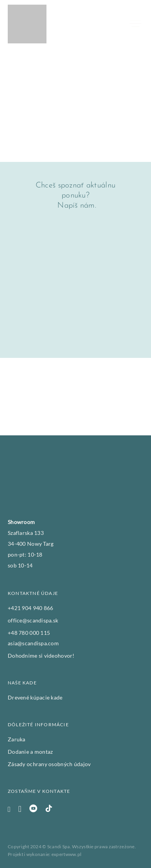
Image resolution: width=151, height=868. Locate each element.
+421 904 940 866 (30, 608)
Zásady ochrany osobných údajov (49, 764)
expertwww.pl (66, 854)
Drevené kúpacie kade (35, 697)
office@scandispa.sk (33, 620)
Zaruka (17, 739)
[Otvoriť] (136, 24)
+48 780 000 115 (29, 633)
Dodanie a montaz (30, 752)
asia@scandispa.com (33, 643)
